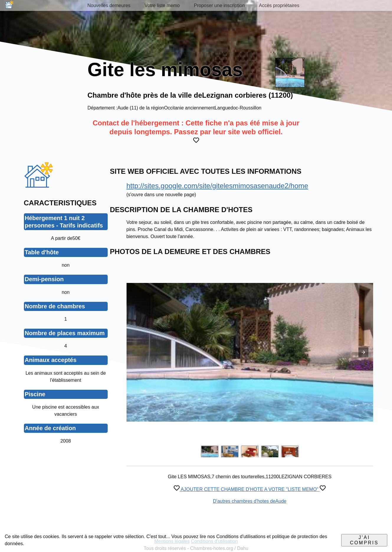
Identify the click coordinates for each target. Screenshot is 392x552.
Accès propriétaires (279, 5)
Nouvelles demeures (109, 5)
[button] (363, 352)
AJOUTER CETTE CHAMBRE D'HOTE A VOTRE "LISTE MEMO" (250, 489)
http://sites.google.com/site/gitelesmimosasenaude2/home (217, 186)
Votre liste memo (162, 5)
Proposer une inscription (219, 5)
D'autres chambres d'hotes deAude (250, 501)
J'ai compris (364, 540)
